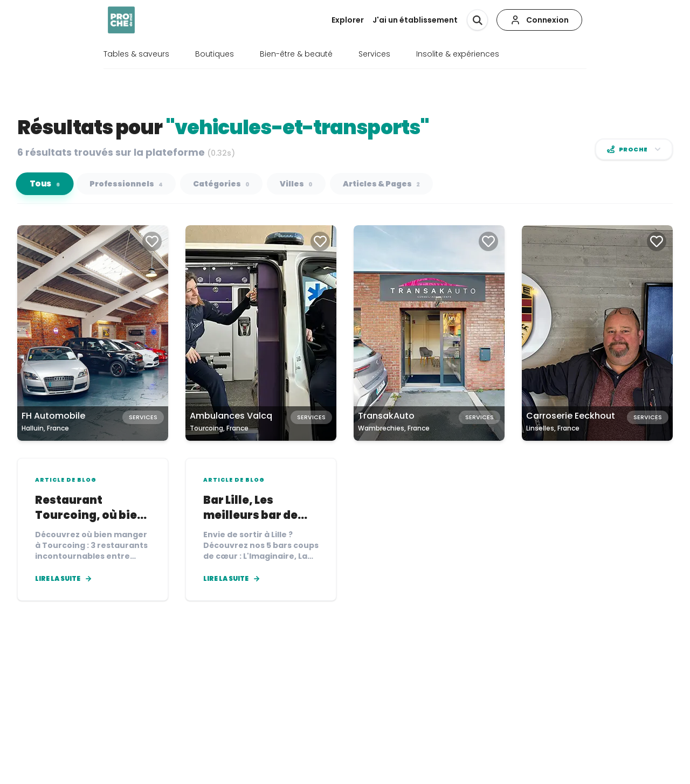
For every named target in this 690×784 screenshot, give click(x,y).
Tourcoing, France (219, 428)
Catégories (221, 184)
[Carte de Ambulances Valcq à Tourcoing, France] (261, 333)
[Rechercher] (477, 20)
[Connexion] (539, 20)
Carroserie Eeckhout (571, 416)
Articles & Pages (381, 184)
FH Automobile (53, 416)
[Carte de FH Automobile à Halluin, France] (93, 333)
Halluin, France (45, 428)
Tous (45, 184)
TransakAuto (386, 416)
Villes (296, 184)
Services (374, 54)
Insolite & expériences (458, 54)
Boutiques (215, 54)
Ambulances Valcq (231, 416)
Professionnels (126, 184)
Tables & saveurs (136, 54)
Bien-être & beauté (296, 54)
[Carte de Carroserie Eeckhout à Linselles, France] (597, 333)
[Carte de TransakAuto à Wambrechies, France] (429, 333)
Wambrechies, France (394, 428)
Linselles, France (553, 428)
